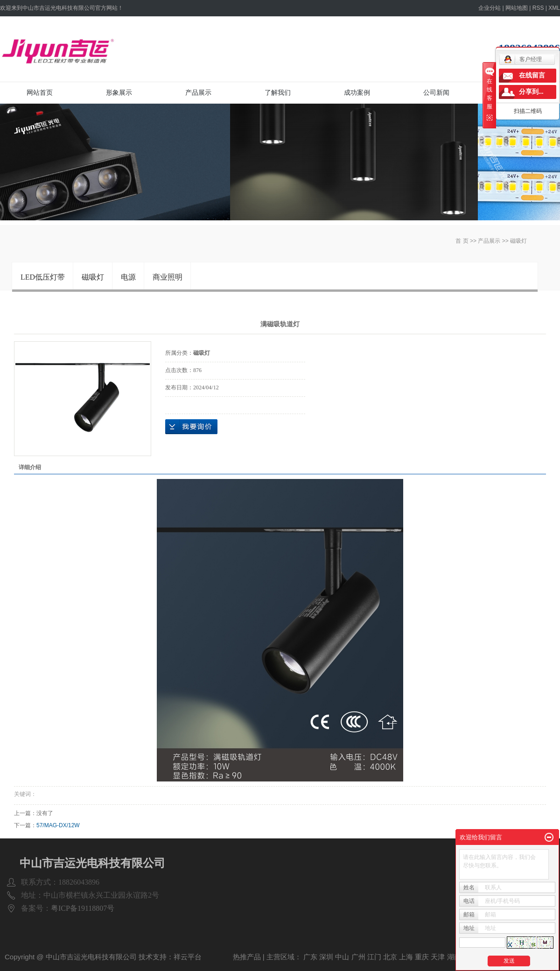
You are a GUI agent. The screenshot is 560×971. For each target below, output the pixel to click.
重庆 (422, 957)
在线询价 (191, 427)
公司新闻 (436, 92)
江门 (374, 957)
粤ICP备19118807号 (83, 908)
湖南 (454, 957)
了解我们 (278, 92)
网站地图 (517, 8)
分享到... (531, 92)
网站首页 (40, 92)
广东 (310, 957)
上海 (406, 957)
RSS (538, 8)
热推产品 (247, 957)
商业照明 (168, 277)
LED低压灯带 (43, 277)
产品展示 (198, 92)
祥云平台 (188, 957)
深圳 (326, 957)
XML (554, 8)
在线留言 (532, 75)
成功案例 (357, 92)
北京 (390, 957)
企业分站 (490, 8)
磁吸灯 (518, 241)
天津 (438, 957)
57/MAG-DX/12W (58, 825)
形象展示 (119, 92)
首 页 (462, 241)
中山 (342, 957)
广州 (358, 957)
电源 (128, 277)
